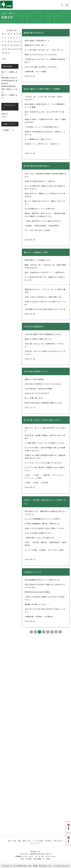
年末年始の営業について (36, 371)
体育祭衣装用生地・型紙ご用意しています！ (9, 89)
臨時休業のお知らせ (34, 33)
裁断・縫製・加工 (25, 841)
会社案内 (48, 841)
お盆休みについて (33, 572)
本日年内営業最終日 (34, 326)
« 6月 (4, 59)
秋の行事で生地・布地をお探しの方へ (43, 420)
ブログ (4, 117)
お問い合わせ (58, 841)
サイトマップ (35, 843)
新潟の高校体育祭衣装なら (37, 166)
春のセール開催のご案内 (36, 252)
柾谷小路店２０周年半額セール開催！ (43, 89)
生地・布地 (12, 841)
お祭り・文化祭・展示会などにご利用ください (45, 502)
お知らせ (5, 114)
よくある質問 (38, 841)
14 (56, 632)
